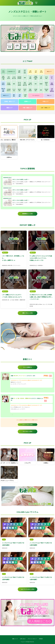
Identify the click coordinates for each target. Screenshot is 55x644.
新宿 (14, 84)
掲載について (15, 639)
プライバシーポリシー (32, 639)
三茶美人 (46, 463)
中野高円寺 (9, 78)
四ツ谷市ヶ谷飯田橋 (19, 84)
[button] (53, 38)
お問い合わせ (23, 639)
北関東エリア (28, 102)
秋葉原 (41, 84)
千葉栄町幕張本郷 (52, 90)
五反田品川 (25, 90)
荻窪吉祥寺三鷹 (3, 78)
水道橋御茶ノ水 (30, 84)
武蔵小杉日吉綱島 (3, 90)
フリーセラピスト (36, 95)
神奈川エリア (6, 95)
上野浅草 (41, 78)
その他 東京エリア (11, 72)
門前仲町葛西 (46, 90)
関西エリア (10, 108)
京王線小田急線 (9, 84)
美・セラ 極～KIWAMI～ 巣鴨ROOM (22, 398)
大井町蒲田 (25, 95)
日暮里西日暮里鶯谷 (36, 78)
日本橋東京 (36, 90)
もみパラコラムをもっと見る (28, 589)
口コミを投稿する (28, 367)
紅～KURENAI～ (46, 140)
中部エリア (46, 102)
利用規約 (41, 639)
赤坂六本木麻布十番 (25, 84)
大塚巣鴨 (30, 78)
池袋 (25, 78)
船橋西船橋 (52, 84)
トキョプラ (27, 463)
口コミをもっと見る (28, 431)
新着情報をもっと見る (28, 214)
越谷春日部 (41, 72)
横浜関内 (14, 95)
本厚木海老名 (3, 84)
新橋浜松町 (30, 90)
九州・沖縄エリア (46, 108)
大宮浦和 (36, 72)
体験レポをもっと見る (28, 313)
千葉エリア (49, 95)
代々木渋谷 (14, 90)
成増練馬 (19, 72)
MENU (36, 3)
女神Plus (9, 157)
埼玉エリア (49, 72)
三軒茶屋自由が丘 (9, 90)
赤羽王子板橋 (25, 72)
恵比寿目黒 (19, 90)
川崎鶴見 (20, 95)
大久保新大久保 (14, 78)
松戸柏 (52, 78)
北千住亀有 (46, 78)
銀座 (41, 90)
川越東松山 (30, 72)
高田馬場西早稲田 (19, 78)
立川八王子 (3, 72)
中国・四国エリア (28, 108)
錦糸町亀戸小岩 (46, 84)
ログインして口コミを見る (28, 425)
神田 (36, 84)
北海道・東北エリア (10, 102)
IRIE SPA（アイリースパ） (27, 140)
